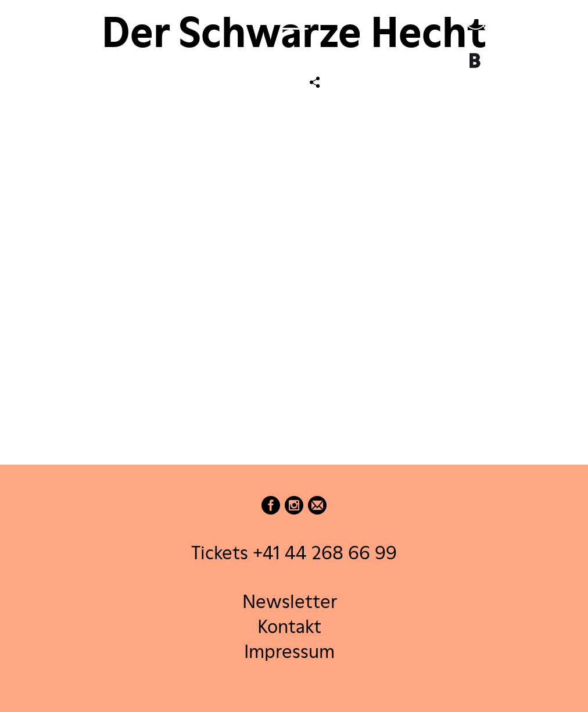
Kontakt (289, 626)
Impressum (289, 651)
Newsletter (290, 601)
